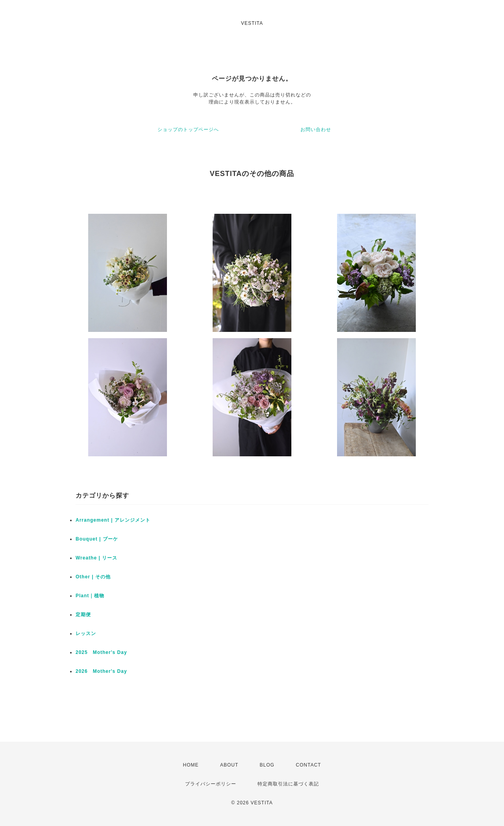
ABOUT (229, 765)
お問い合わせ (316, 130)
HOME (191, 765)
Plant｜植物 (90, 596)
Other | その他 (93, 577)
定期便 (83, 615)
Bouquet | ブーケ (97, 539)
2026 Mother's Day (101, 671)
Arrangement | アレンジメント (113, 520)
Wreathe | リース (96, 558)
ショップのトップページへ (188, 130)
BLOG (267, 765)
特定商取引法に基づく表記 (288, 784)
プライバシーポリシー (211, 784)
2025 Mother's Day (101, 652)
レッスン (86, 633)
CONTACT (308, 765)
